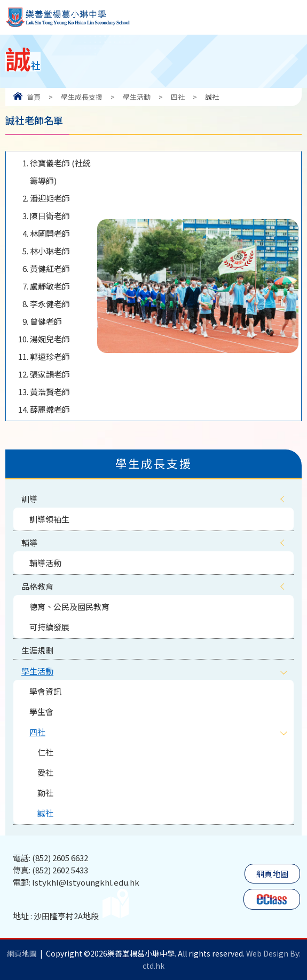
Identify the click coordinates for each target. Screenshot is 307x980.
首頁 (34, 97)
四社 (178, 97)
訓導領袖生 (49, 519)
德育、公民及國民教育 (69, 607)
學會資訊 (45, 691)
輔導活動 (45, 563)
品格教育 (37, 586)
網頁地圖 (272, 874)
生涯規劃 (37, 650)
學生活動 (137, 97)
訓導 (29, 499)
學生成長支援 (82, 97)
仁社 (45, 752)
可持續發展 (49, 627)
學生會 (41, 712)
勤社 (45, 793)
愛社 (45, 772)
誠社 (45, 813)
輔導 (29, 543)
